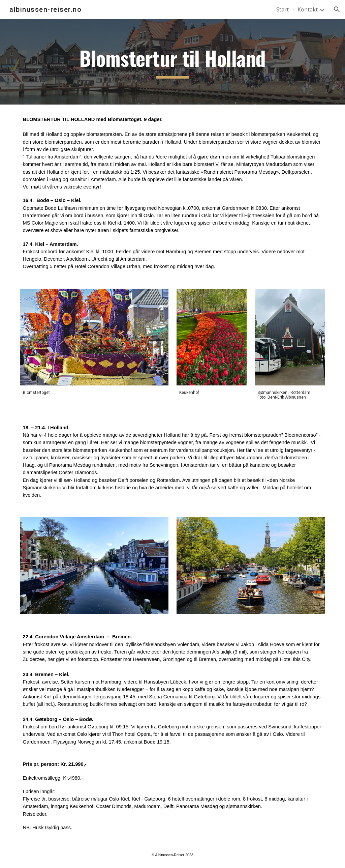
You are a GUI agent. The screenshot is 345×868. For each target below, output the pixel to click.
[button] (337, 9)
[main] (172, 62)
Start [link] (283, 9)
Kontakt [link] (308, 9)
